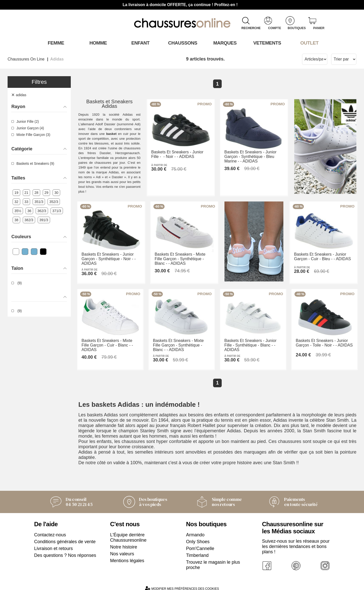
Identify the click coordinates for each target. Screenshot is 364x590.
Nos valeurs (122, 549)
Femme (55, 43)
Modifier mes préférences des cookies (182, 584)
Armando (195, 530)
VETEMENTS (267, 43)
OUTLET (309, 43)
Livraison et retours (53, 544)
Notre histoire (124, 542)
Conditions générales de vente (65, 537)
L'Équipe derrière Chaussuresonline (128, 533)
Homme (97, 43)
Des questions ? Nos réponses (65, 551)
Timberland (197, 551)
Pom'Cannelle (200, 544)
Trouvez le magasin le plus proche (213, 560)
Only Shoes (198, 537)
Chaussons (182, 43)
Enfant (140, 43)
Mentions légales (127, 556)
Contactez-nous (50, 530)
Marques (224, 43)
